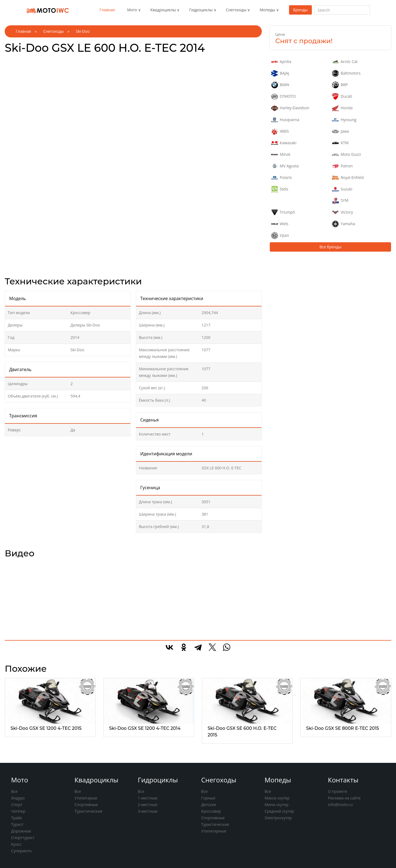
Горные (208, 798)
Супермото (21, 851)
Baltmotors (346, 73)
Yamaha (343, 224)
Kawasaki (284, 143)
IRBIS (280, 131)
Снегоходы (236, 10)
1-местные (148, 798)
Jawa (340, 131)
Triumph (283, 212)
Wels (280, 224)
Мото (132, 10)
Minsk (281, 155)
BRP (340, 85)
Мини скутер (277, 805)
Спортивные (86, 805)
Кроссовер (211, 811)
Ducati (342, 96)
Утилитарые (86, 798)
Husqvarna (285, 120)
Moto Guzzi (346, 155)
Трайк (16, 818)
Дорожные (21, 831)
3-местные (148, 811)
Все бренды (330, 247)
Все (14, 791)
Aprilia (281, 62)
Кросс (16, 844)
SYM (340, 201)
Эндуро (18, 798)
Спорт (17, 805)
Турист (17, 824)
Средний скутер (279, 811)
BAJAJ (280, 73)
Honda (342, 108)
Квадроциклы (163, 10)
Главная (107, 10)
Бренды (300, 10)
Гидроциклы (201, 10)
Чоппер (18, 811)
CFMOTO (284, 96)
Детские (209, 805)
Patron (342, 166)
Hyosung (344, 120)
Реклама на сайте (344, 798)
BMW (280, 85)
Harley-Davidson (290, 108)
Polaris (281, 178)
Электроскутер (278, 818)
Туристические (88, 811)
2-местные (148, 805)
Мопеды (267, 10)
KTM (340, 143)
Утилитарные (214, 831)
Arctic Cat (345, 62)
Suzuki (342, 189)
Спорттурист (23, 838)
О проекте (337, 791)
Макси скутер (277, 798)
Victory (342, 212)
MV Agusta (285, 166)
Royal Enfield (348, 178)
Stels (280, 189)
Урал (280, 236)
